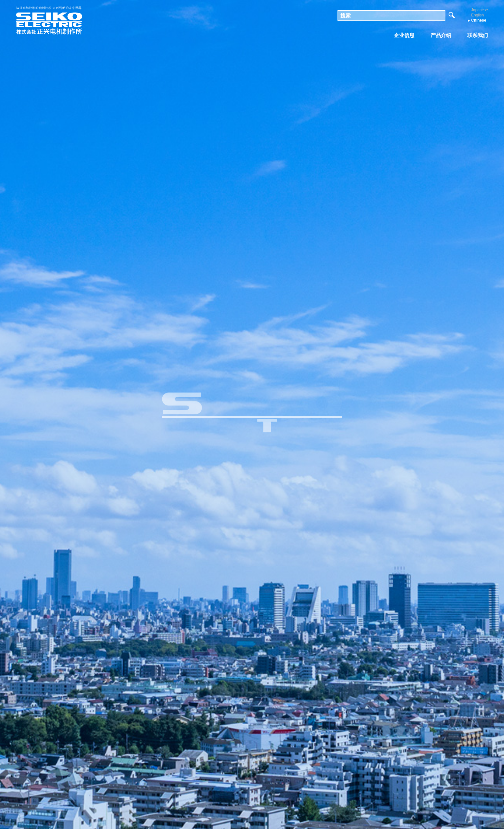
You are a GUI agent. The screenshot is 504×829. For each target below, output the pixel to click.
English (477, 15)
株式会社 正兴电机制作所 (49, 21)
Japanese (480, 10)
